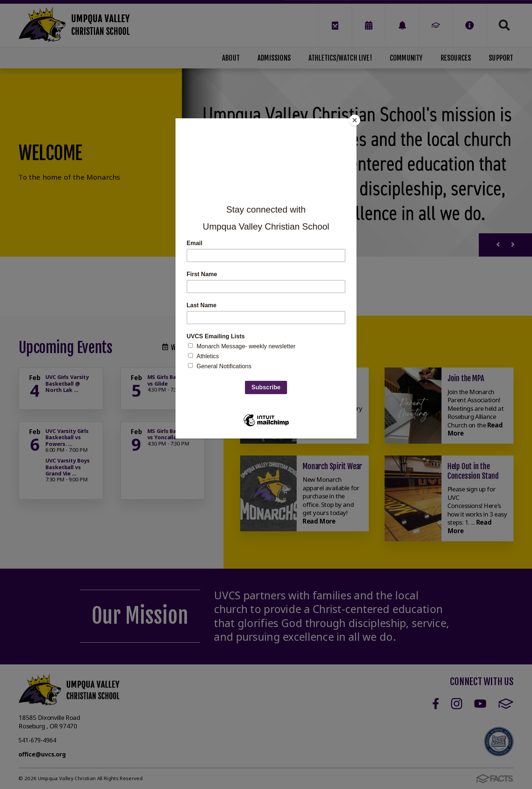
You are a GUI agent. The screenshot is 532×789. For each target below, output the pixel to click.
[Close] (355, 120)
